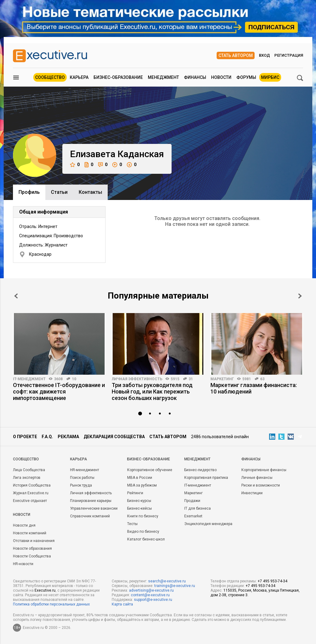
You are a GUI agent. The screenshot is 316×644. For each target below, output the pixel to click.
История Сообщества (32, 485)
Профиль (29, 192)
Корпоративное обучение (150, 470)
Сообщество (50, 77)
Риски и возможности (261, 485)
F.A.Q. (47, 437)
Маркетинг (222, 379)
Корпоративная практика (206, 478)
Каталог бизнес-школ (146, 539)
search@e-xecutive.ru (167, 581)
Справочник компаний (90, 516)
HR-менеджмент (85, 470)
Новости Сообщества (32, 556)
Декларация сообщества (114, 437)
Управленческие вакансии (94, 508)
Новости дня (24, 525)
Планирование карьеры (91, 501)
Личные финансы (257, 478)
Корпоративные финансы (264, 470)
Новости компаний (30, 533)
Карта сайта (122, 604)
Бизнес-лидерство (200, 470)
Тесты (132, 524)
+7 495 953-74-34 (272, 581)
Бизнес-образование (118, 77)
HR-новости (23, 564)
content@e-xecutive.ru (150, 595)
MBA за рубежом (142, 485)
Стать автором (236, 55)
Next (300, 296)
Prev (16, 296)
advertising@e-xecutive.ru (151, 590)
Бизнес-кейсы (139, 508)
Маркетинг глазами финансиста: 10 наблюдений (254, 388)
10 (74, 379)
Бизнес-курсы (139, 501)
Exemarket (193, 516)
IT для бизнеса (197, 508)
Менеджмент (163, 77)
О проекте (25, 437)
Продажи (192, 501)
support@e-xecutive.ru (153, 600)
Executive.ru (45, 590)
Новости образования (32, 548)
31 (191, 379)
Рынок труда (81, 485)
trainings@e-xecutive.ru (175, 586)
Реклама (68, 437)
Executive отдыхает (30, 501)
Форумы (246, 77)
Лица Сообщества (29, 470)
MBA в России (140, 478)
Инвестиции (252, 493)
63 (262, 379)
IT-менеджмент (29, 379)
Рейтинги (135, 493)
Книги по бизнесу (143, 516)
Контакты (90, 192)
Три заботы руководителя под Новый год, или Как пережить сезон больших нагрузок (152, 391)
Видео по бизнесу (143, 532)
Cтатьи (59, 192)
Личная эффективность (137, 379)
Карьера (79, 77)
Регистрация (289, 55)
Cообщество (26, 459)
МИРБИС (270, 77)
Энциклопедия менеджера (208, 524)
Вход (264, 55)
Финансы (195, 77)
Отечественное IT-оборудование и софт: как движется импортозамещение (59, 391)
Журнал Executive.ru (31, 493)
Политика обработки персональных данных (51, 604)
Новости (221, 77)
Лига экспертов (27, 478)
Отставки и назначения (34, 541)
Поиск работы (82, 478)
